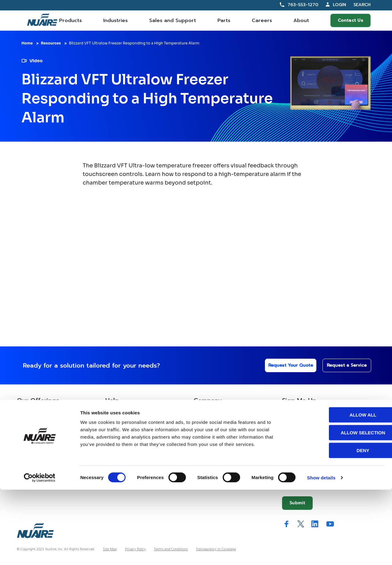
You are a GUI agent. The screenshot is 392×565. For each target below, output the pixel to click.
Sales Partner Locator (38, 442)
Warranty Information (127, 467)
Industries (115, 21)
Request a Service (343, 365)
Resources (51, 43)
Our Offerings (38, 400)
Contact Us (351, 20)
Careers (262, 21)
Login (339, 5)
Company (208, 400)
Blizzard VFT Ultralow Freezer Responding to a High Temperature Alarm (134, 43)
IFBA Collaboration (213, 454)
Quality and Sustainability (219, 467)
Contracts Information (39, 429)
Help (112, 400)
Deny (341, 526)
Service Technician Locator (132, 454)
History (201, 429)
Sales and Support (173, 21)
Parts (224, 21)
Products (70, 21)
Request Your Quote (285, 365)
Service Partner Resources (131, 442)
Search (362, 5)
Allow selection (341, 508)
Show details (321, 553)
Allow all (341, 490)
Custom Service (121, 416)
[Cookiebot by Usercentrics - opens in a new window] (40, 553)
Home (27, 43)
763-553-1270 (303, 5)
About (301, 21)
